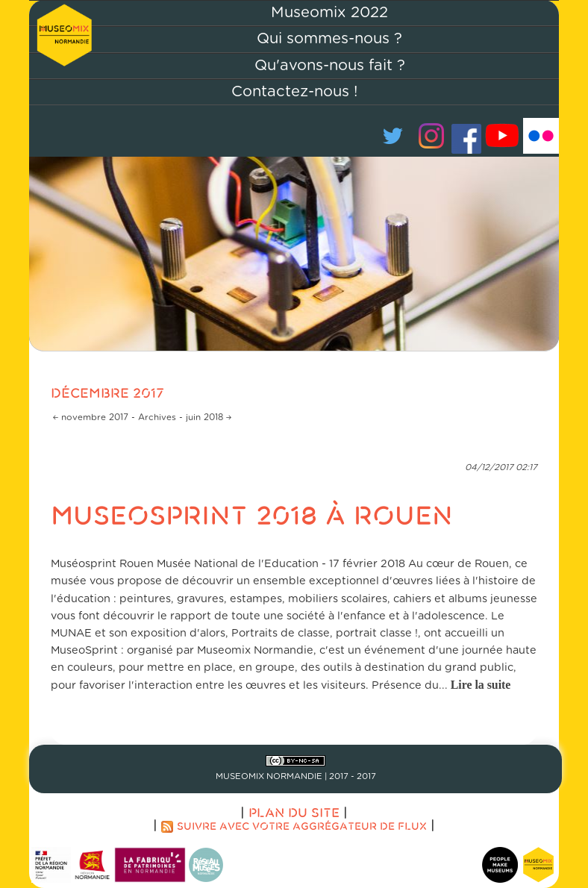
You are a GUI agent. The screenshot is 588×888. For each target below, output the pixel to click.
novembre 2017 (95, 418)
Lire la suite (481, 685)
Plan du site (294, 812)
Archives (157, 418)
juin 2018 (204, 418)
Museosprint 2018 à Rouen (252, 514)
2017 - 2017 (353, 776)
